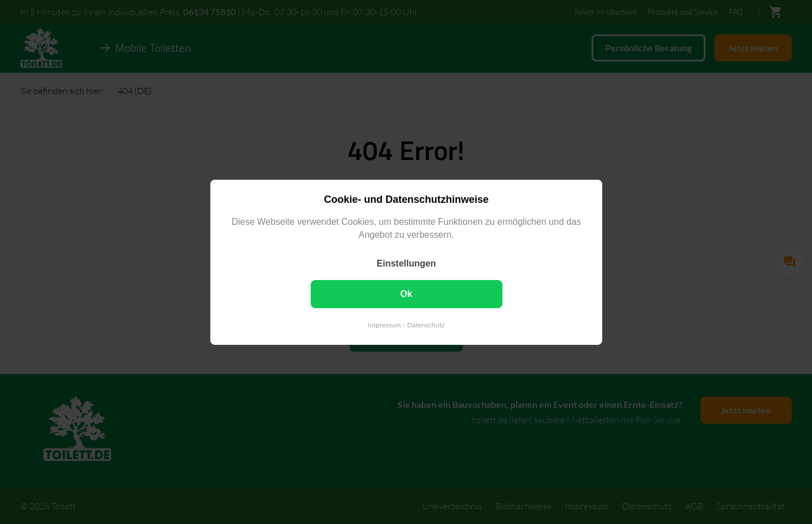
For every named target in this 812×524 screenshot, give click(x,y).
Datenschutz (426, 324)
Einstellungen (406, 263)
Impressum (384, 324)
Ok (406, 293)
